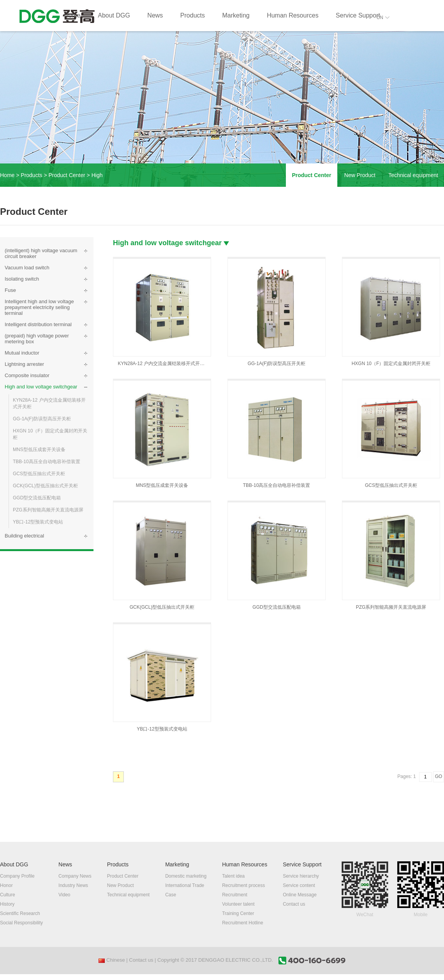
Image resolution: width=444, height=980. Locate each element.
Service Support (358, 15)
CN (383, 18)
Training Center (238, 913)
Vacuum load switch (27, 268)
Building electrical (24, 536)
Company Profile (17, 876)
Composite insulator (27, 375)
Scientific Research (20, 913)
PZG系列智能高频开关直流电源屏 (48, 510)
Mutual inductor (22, 353)
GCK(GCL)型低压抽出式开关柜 (45, 486)
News (155, 15)
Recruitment (235, 895)
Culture (8, 895)
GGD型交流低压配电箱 (37, 498)
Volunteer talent (238, 904)
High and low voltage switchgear (41, 387)
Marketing (236, 15)
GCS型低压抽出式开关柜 (39, 474)
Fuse (10, 290)
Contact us (294, 904)
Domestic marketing (186, 876)
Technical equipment (413, 175)
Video (64, 895)
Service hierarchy (301, 876)
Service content (299, 885)
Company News (75, 876)
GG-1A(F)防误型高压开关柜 (42, 419)
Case (171, 895)
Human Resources (293, 15)
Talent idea (233, 876)
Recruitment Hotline (242, 923)
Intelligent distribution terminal (38, 324)
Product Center (67, 175)
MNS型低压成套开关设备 (39, 450)
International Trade (185, 885)
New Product (360, 175)
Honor (6, 885)
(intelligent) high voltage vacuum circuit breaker (41, 253)
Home (72, 15)
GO (439, 776)
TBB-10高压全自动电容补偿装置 (47, 462)
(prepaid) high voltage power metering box (37, 339)
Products (193, 15)
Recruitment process (243, 885)
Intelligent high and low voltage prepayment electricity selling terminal (39, 307)
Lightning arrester (24, 364)
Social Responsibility (21, 923)
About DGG (114, 15)
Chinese (112, 960)
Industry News (73, 885)
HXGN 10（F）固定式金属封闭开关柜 (50, 434)
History (7, 904)
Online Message (300, 895)
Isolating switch (22, 279)
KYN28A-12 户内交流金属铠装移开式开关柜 (49, 403)
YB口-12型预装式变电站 (38, 522)
